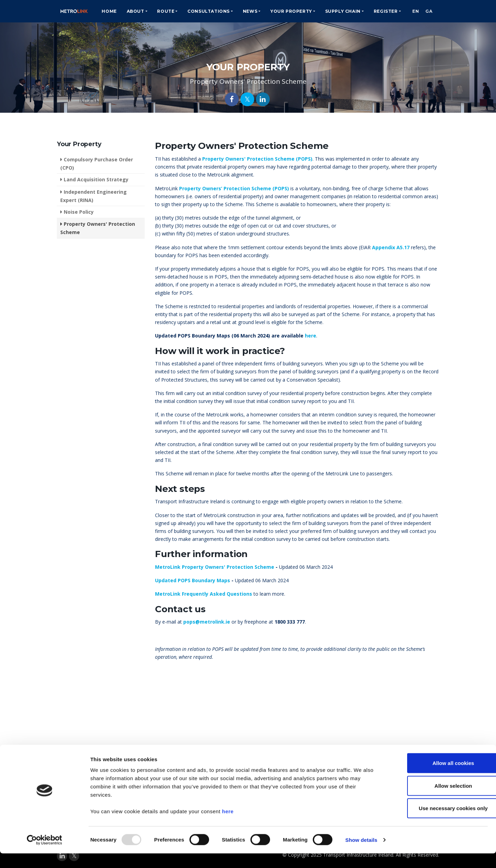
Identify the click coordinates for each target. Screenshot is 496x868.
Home (102, 11)
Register (379, 11)
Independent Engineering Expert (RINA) (94, 196)
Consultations (202, 11)
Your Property (284, 11)
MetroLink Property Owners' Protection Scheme (215, 567)
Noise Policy (79, 212)
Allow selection (438, 800)
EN (410, 11)
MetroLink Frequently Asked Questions (204, 594)
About (129, 11)
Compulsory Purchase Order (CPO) (97, 164)
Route (159, 11)
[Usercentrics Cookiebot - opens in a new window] (45, 855)
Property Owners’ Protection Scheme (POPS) (234, 188)
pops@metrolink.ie (207, 622)
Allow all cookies (439, 778)
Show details (361, 854)
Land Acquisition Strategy (96, 179)
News (243, 11)
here (228, 826)
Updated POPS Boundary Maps (193, 580)
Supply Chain (336, 11)
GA (427, 11)
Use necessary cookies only (438, 823)
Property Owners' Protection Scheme (98, 228)
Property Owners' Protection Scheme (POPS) (257, 159)
